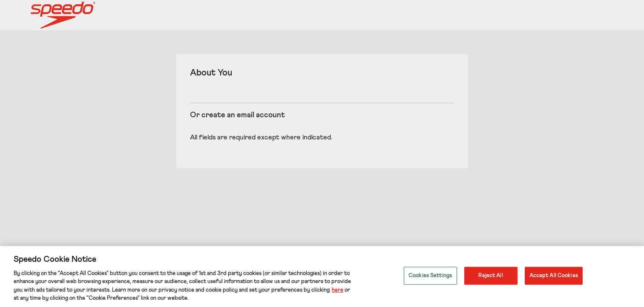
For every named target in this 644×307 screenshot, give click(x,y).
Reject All (490, 276)
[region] (322, 277)
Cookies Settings (430, 276)
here (338, 290)
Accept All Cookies (554, 276)
